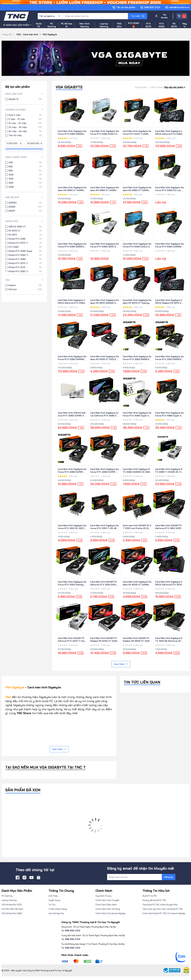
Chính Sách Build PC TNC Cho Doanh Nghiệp (164, 913)
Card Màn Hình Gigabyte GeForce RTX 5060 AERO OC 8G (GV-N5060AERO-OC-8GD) (104, 245)
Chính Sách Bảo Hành (106, 905)
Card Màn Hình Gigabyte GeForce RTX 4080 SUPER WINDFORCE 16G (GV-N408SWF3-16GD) (104, 471)
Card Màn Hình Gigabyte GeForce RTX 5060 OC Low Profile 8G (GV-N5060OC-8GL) (169, 189)
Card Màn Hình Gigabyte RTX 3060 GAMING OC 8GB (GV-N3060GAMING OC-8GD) (137, 471)
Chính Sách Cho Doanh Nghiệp (110, 913)
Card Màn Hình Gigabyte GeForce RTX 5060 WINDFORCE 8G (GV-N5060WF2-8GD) (72, 133)
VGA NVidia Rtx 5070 (12, 905)
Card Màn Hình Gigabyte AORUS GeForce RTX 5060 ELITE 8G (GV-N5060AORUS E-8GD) (72, 302)
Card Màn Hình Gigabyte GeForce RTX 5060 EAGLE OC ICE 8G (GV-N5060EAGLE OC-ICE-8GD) (104, 133)
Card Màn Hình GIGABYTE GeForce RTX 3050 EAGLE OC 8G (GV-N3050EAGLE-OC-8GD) (104, 583)
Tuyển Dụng (54, 900)
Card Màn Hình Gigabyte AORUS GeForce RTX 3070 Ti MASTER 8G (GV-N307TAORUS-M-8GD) (169, 583)
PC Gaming (7, 896)
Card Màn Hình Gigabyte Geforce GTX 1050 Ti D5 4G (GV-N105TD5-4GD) (104, 527)
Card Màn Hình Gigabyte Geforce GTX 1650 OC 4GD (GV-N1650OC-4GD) (72, 527)
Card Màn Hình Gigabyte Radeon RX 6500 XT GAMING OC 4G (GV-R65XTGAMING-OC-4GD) (137, 583)
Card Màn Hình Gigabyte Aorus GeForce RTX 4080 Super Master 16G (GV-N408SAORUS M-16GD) (104, 414)
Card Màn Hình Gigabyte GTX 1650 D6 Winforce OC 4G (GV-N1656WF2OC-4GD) (169, 640)
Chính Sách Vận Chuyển (107, 900)
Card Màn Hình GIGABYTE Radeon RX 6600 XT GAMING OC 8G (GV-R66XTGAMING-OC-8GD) (137, 640)
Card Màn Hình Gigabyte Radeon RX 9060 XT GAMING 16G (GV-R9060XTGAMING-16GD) (137, 189)
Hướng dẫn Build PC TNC (154, 900)
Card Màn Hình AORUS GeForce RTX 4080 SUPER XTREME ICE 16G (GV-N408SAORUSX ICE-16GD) (72, 414)
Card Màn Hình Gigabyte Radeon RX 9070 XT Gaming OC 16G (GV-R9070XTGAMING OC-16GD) (137, 302)
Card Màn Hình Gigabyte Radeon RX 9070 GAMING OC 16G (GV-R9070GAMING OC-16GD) (104, 302)
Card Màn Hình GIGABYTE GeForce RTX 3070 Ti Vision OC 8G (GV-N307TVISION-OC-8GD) (72, 640)
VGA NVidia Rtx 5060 (12, 913)
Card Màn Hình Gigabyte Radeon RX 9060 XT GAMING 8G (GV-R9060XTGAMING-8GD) (72, 189)
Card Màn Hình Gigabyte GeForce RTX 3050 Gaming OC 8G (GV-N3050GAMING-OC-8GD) (72, 583)
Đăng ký (169, 877)
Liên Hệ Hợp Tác (56, 913)
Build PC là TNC (150, 896)
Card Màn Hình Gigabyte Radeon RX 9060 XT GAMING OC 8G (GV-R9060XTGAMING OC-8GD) (104, 189)
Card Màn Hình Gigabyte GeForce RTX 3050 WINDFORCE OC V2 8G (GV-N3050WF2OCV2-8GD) (169, 358)
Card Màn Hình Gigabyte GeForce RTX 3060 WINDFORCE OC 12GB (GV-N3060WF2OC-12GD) (137, 358)
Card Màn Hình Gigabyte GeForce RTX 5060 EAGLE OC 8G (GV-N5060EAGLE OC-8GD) (137, 245)
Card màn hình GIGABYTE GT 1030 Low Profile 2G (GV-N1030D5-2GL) (137, 527)
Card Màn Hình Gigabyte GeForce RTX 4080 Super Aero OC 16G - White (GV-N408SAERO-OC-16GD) (137, 414)
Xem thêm (121, 664)
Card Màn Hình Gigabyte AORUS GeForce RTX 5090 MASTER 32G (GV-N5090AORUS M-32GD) (169, 133)
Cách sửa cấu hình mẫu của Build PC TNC (163, 909)
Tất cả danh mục (48, 16)
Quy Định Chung (103, 896)
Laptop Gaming (9, 900)
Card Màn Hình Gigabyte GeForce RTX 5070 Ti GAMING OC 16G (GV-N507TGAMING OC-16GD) (137, 133)
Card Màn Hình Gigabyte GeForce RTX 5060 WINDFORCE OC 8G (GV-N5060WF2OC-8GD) (72, 245)
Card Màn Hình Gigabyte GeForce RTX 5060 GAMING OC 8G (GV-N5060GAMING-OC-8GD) (169, 245)
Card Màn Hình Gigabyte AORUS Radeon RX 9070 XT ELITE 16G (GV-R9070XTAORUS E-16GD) (169, 302)
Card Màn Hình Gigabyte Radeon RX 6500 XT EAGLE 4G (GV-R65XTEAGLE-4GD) (104, 358)
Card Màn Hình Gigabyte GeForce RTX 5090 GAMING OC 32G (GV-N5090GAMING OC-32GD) (72, 358)
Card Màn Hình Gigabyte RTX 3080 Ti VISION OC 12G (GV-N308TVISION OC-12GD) (169, 471)
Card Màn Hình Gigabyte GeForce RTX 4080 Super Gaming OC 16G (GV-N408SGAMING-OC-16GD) (169, 414)
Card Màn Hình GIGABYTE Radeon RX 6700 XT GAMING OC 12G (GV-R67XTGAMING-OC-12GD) (104, 640)
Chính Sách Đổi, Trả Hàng (108, 909)
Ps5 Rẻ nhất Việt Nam (12, 909)
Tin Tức (52, 905)
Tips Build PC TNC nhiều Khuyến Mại (160, 905)
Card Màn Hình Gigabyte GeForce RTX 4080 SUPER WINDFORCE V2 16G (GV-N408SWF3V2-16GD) (72, 471)
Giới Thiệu (53, 896)
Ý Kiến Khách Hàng (58, 909)
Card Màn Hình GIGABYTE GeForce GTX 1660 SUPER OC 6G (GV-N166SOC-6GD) (169, 527)
